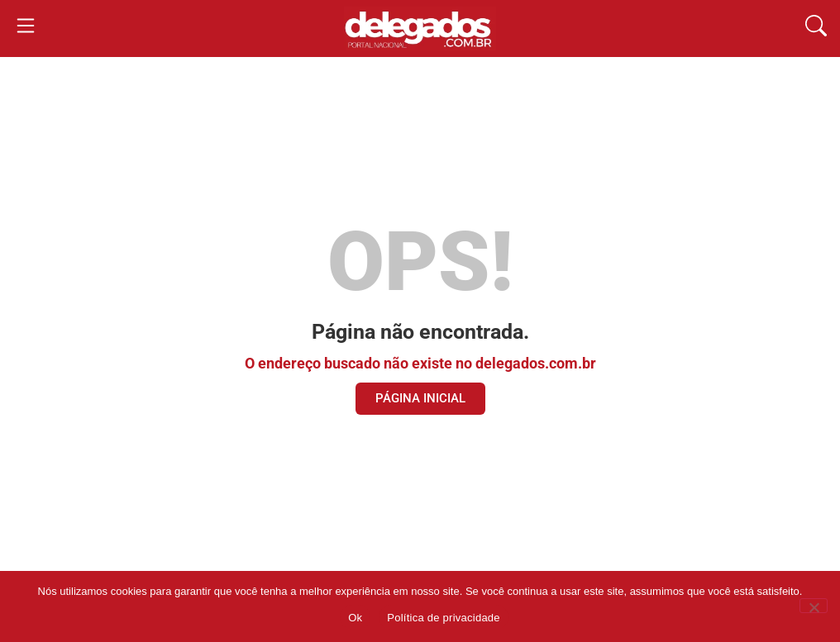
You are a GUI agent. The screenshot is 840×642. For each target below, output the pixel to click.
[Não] (814, 606)
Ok (355, 618)
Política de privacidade (444, 618)
